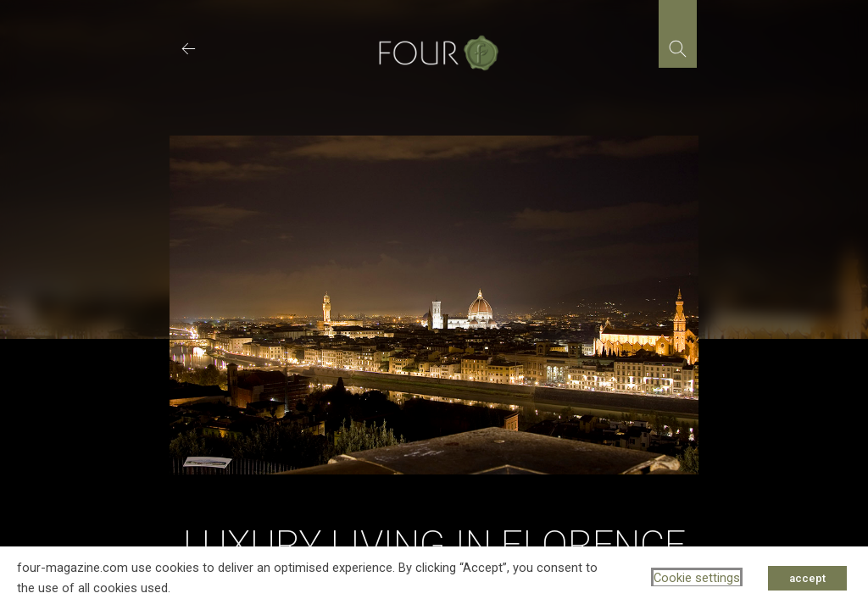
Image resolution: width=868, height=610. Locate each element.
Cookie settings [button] (697, 578)
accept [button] (807, 578)
